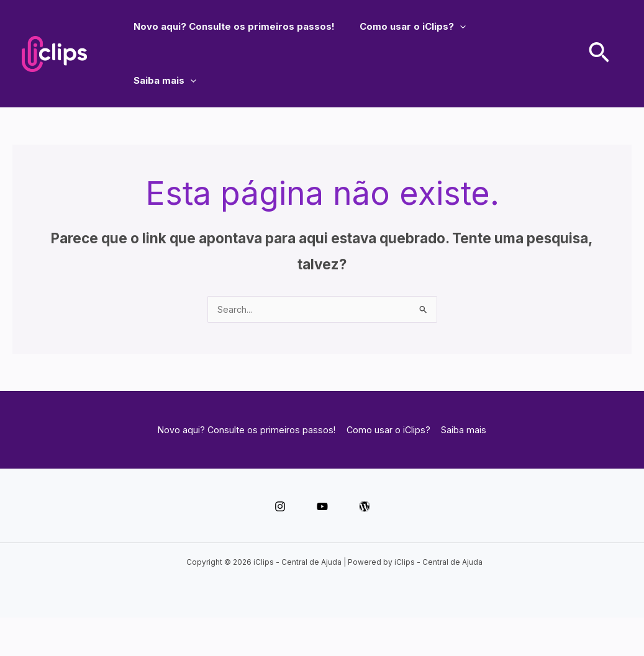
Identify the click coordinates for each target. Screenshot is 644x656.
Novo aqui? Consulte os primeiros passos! (234, 34)
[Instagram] (280, 545)
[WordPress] (365, 545)
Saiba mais (165, 102)
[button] (599, 69)
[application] (460, 34)
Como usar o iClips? (413, 34)
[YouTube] (322, 545)
